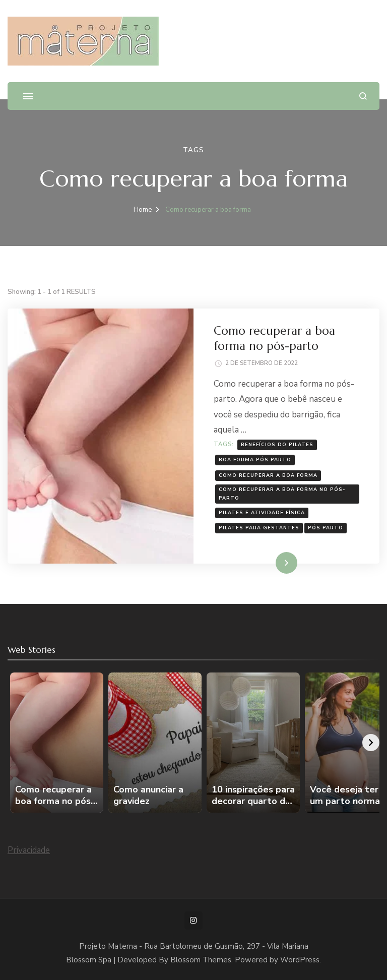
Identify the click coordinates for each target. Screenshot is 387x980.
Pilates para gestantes (259, 528)
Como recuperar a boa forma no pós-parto (274, 338)
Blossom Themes (201, 960)
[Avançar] (371, 743)
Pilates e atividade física (262, 512)
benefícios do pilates (277, 444)
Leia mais (272, 562)
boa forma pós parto (255, 460)
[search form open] (363, 96)
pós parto (326, 528)
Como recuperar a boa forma (268, 475)
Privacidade (29, 850)
